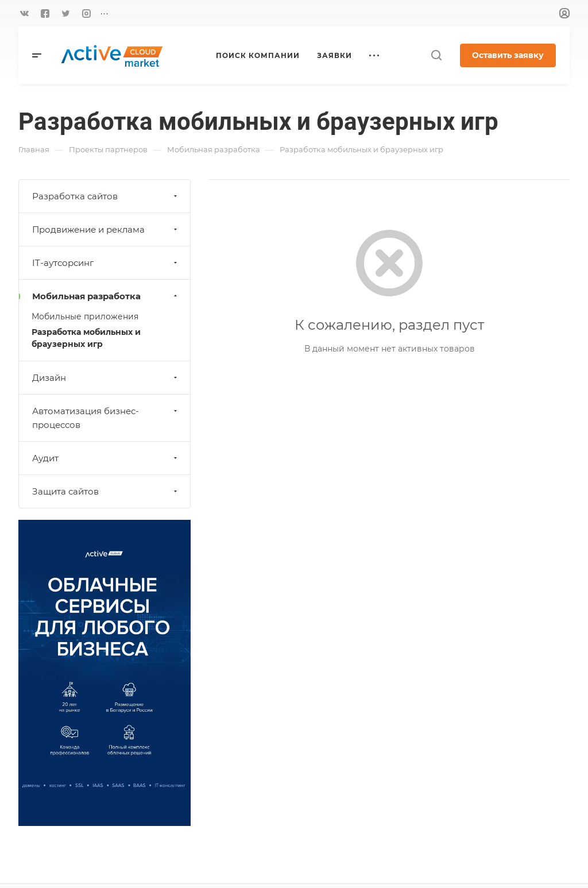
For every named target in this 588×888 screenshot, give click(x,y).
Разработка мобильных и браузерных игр (86, 338)
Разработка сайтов (106, 196)
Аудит (106, 458)
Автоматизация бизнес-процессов (106, 418)
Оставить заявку (508, 55)
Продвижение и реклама (106, 229)
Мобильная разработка (106, 296)
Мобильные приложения (85, 316)
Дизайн (106, 378)
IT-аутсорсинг (106, 263)
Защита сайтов (106, 491)
